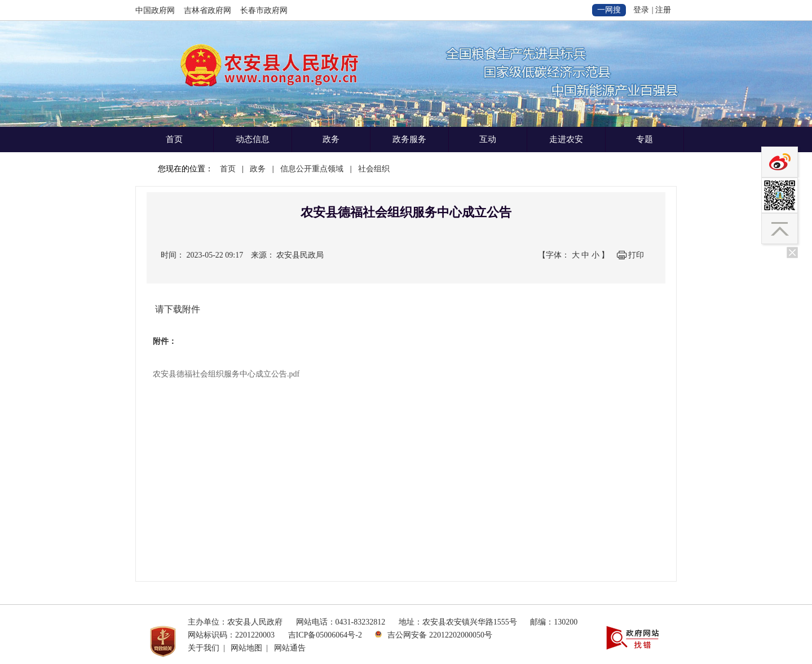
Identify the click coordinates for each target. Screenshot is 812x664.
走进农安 (566, 139)
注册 (663, 10)
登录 (641, 10)
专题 (645, 139)
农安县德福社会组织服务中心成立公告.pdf (226, 374)
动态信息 (253, 139)
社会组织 (374, 169)
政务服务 (409, 139)
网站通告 (290, 648)
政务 (331, 139)
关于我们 (204, 648)
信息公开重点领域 (312, 169)
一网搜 (609, 10)
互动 (488, 139)
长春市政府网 (264, 10)
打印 (636, 255)
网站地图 (246, 648)
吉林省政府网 (208, 10)
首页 (174, 139)
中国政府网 (155, 10)
